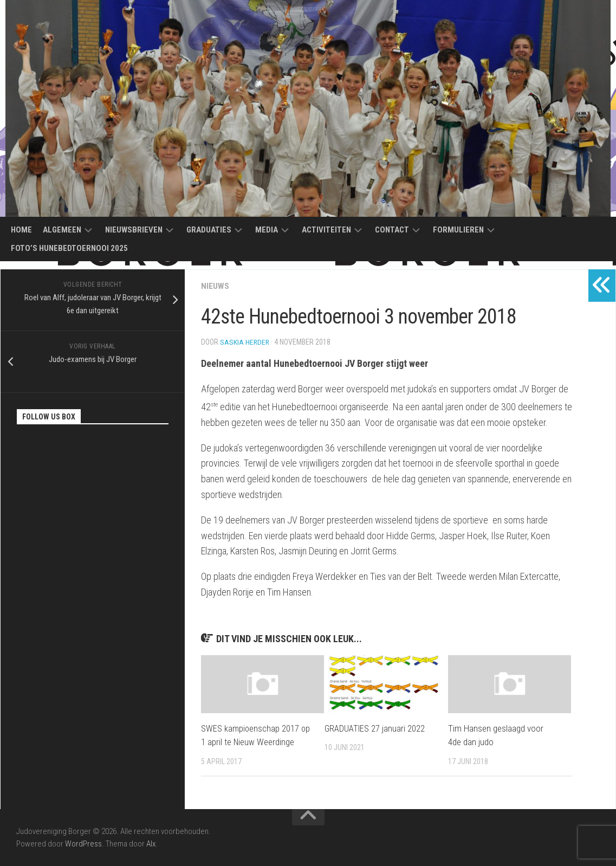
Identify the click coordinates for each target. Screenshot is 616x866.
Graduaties (209, 230)
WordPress (83, 843)
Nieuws (215, 286)
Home (21, 230)
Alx (151, 843)
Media (267, 230)
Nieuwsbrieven (134, 230)
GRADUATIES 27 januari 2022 (375, 728)
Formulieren (458, 230)
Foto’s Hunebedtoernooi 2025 (69, 248)
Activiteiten (326, 230)
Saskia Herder (245, 342)
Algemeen (62, 230)
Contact (392, 230)
